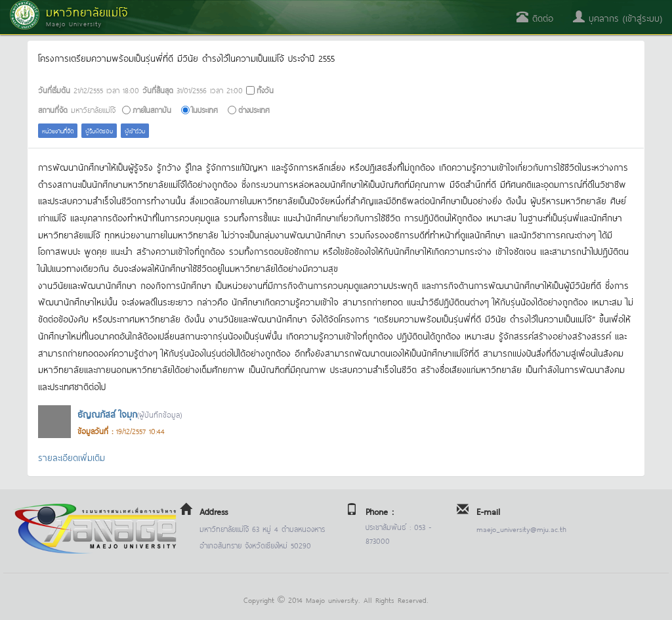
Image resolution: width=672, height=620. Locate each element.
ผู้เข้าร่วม (135, 130)
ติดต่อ (535, 17)
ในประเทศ (205, 109)
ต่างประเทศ (254, 109)
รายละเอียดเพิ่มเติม (72, 457)
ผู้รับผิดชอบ (99, 130)
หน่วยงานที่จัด (58, 130)
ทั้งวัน (265, 90)
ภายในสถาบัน (152, 109)
